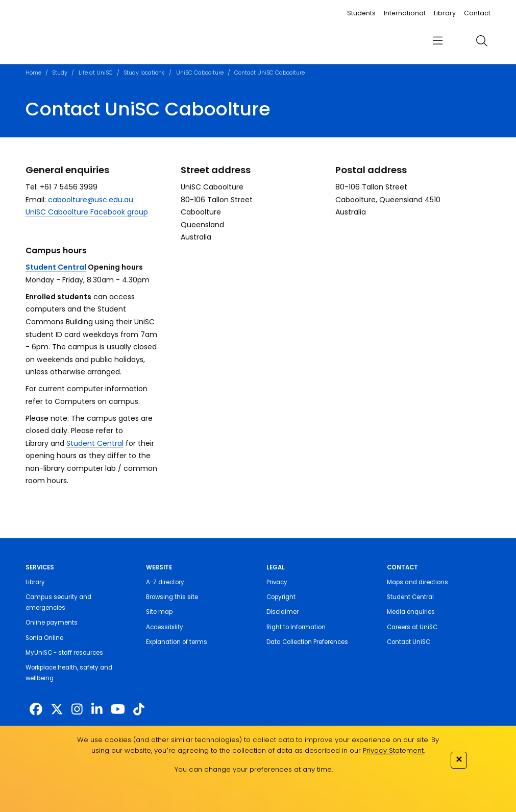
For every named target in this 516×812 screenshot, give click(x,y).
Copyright (281, 597)
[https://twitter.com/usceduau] (57, 709)
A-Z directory (165, 582)
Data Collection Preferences (307, 642)
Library (445, 13)
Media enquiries (411, 612)
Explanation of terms (177, 642)
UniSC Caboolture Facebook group (87, 212)
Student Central (56, 267)
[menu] (438, 41)
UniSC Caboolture (200, 73)
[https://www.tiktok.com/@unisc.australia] (139, 709)
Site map (159, 612)
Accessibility (165, 627)
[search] (482, 41)
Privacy (277, 582)
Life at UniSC (96, 73)
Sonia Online (44, 638)
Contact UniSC (409, 642)
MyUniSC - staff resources (64, 653)
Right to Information (296, 627)
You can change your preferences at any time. (254, 769)
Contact (477, 13)
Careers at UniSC (412, 627)
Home (33, 73)
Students (361, 13)
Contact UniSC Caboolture (269, 73)
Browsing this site (172, 597)
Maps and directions (417, 582)
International (404, 13)
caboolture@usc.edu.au (91, 200)
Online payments (52, 623)
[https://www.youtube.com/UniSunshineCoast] (118, 709)
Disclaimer (282, 612)
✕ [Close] (459, 759)
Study (60, 73)
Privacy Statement (393, 750)
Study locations (144, 73)
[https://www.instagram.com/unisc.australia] (77, 709)
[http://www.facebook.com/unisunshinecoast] (36, 709)
